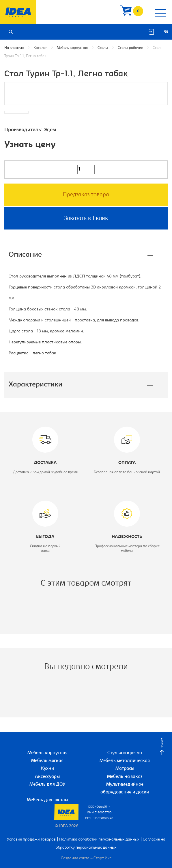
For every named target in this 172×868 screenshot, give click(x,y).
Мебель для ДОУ (47, 784)
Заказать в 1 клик (86, 219)
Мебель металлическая (125, 761)
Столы (103, 48)
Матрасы (125, 769)
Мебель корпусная (72, 48)
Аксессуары (47, 777)
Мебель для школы (47, 800)
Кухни (47, 769)
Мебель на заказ (125, 777)
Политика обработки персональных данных (99, 840)
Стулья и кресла (125, 753)
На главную (14, 48)
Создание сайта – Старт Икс (86, 858)
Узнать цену (30, 145)
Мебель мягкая (47, 761)
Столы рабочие (130, 48)
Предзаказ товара (86, 195)
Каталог (40, 48)
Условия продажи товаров (31, 840)
